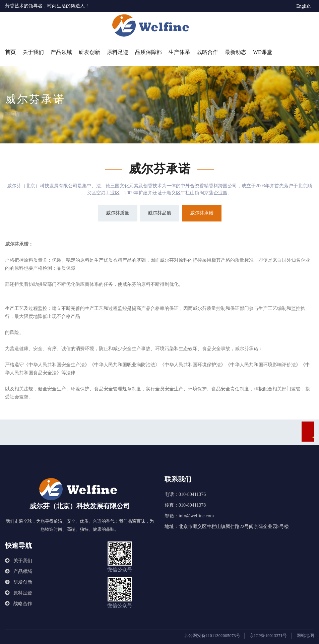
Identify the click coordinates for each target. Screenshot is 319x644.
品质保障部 (148, 52)
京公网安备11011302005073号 (212, 635)
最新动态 (236, 52)
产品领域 (61, 52)
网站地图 (305, 635)
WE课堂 (263, 52)
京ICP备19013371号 (268, 635)
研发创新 (89, 52)
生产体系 (179, 52)
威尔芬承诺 (202, 213)
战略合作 (207, 52)
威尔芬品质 (159, 213)
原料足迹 (118, 52)
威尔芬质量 (118, 213)
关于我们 (33, 52)
